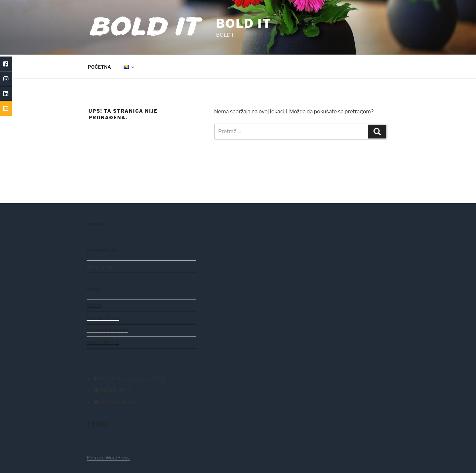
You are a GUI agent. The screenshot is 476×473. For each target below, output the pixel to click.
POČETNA (99, 67)
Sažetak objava (103, 318)
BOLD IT (244, 23)
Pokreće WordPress (108, 458)
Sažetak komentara (107, 330)
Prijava (94, 305)
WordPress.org (103, 342)
